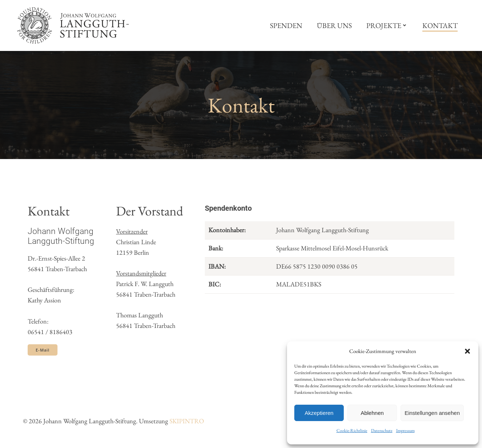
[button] (467, 351)
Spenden (286, 25)
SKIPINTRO (187, 421)
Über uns (335, 25)
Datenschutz (382, 431)
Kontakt (440, 25)
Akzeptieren (319, 413)
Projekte (387, 25)
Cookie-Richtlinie (352, 431)
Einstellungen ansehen (432, 413)
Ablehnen (372, 413)
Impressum (405, 431)
